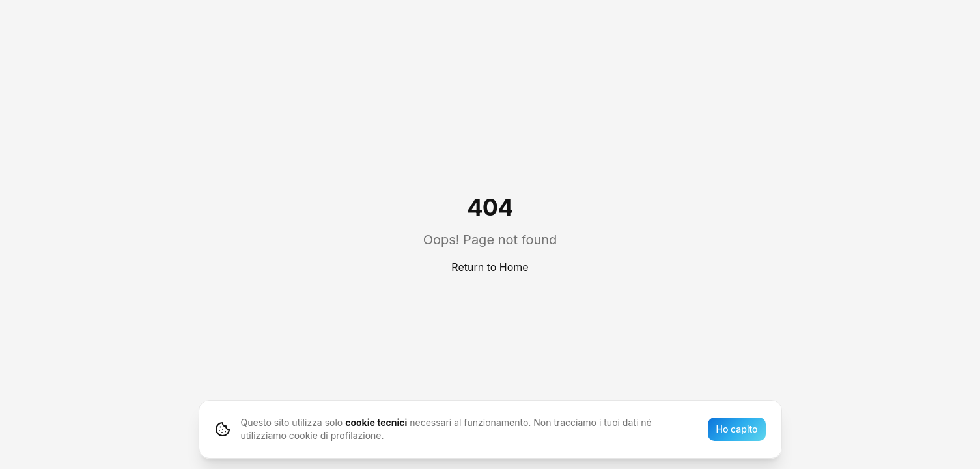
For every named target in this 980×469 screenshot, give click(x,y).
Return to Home (490, 267)
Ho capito (736, 429)
